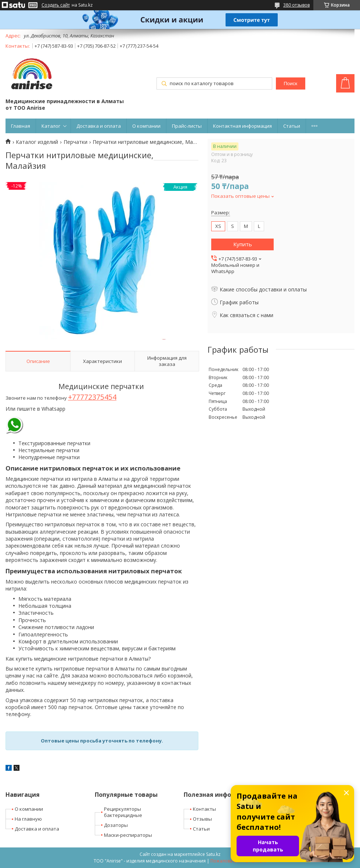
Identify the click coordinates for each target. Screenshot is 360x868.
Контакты (204, 809)
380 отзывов (296, 5)
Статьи (292, 126)
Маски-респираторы (128, 835)
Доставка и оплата (99, 126)
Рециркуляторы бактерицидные (123, 812)
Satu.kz (213, 854)
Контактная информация (242, 126)
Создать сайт (56, 5)
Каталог (51, 126)
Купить (243, 244)
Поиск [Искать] (290, 83)
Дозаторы (116, 825)
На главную (28, 819)
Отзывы (202, 819)
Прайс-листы (187, 126)
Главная (21, 126)
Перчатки (75, 142)
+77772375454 (92, 397)
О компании (146, 126)
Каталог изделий (37, 142)
